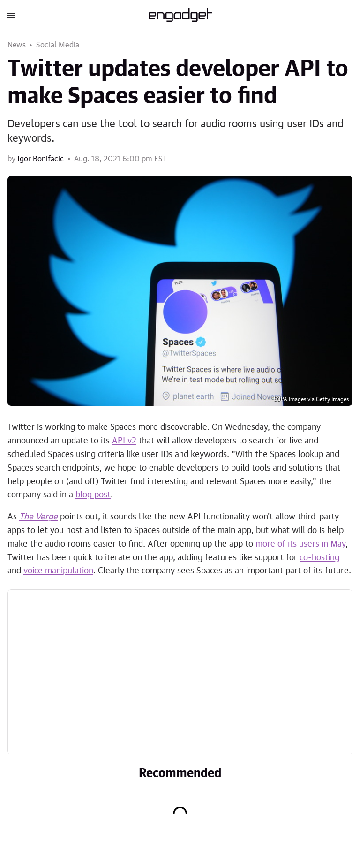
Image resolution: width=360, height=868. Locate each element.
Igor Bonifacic (41, 159)
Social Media (58, 45)
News (17, 45)
